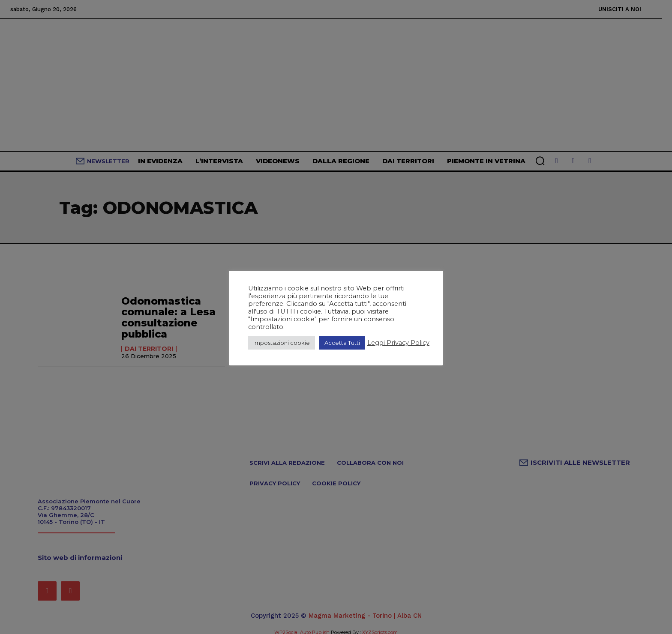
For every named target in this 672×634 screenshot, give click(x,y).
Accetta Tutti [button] (342, 343)
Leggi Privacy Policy (398, 343)
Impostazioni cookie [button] (282, 343)
